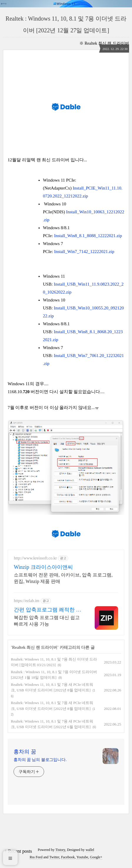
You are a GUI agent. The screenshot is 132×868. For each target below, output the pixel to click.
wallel (90, 850)
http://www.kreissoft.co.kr (35, 558)
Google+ (96, 857)
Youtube (82, 857)
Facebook (68, 857)
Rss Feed (36, 857)
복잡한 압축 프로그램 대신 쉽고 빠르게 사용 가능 (47, 621)
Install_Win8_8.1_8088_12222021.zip (88, 236)
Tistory (60, 850)
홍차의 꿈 (25, 752)
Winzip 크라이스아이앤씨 (43, 567)
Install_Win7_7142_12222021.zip (84, 252)
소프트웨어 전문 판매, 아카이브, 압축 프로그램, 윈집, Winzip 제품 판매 (63, 578)
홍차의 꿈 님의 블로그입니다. (40, 760)
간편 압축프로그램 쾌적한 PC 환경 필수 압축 (48, 610)
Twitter (54, 857)
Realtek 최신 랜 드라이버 (107, 43)
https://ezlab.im (27, 601)
